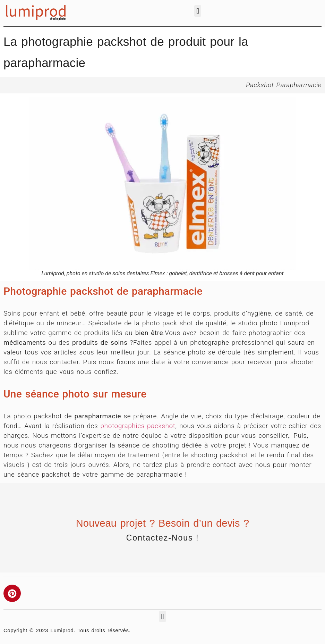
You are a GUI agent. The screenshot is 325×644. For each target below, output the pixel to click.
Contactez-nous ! (163, 538)
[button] (198, 11)
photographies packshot (138, 426)
